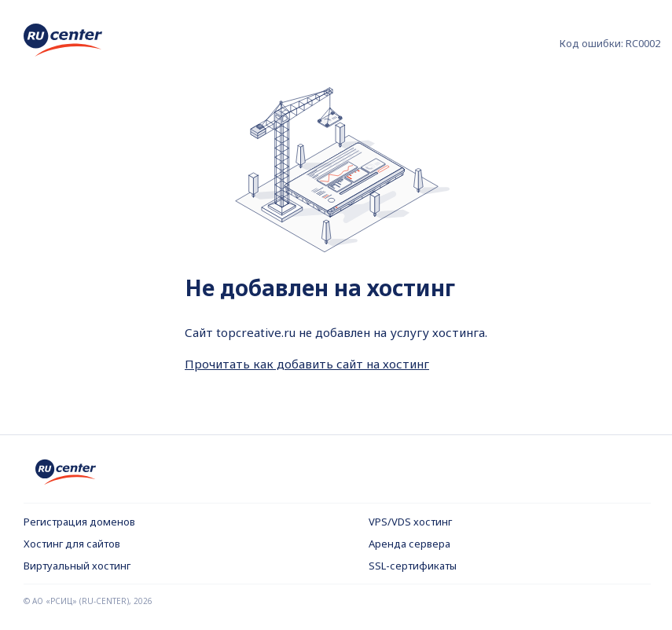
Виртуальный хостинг (77, 566)
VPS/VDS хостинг (410, 522)
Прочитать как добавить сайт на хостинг (307, 364)
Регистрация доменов (79, 522)
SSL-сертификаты (413, 566)
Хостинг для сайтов (72, 544)
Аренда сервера (409, 544)
